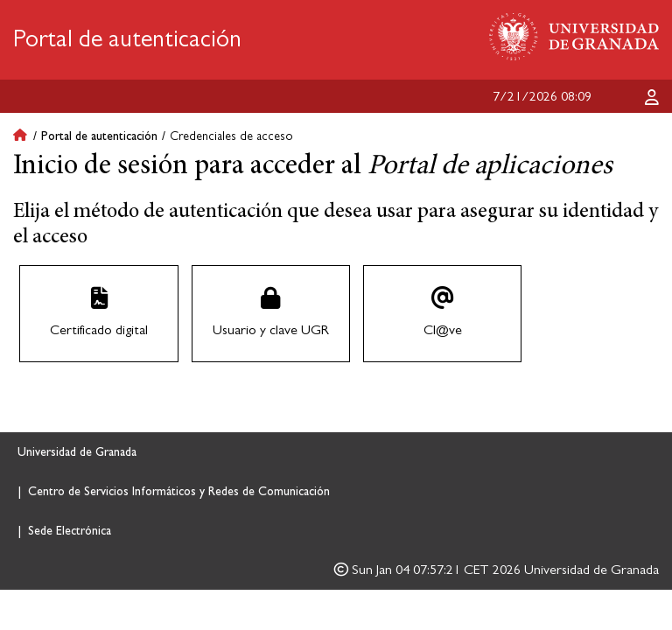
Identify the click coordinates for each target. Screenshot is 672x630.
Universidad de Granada (77, 452)
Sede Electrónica (70, 531)
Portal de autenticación (127, 39)
